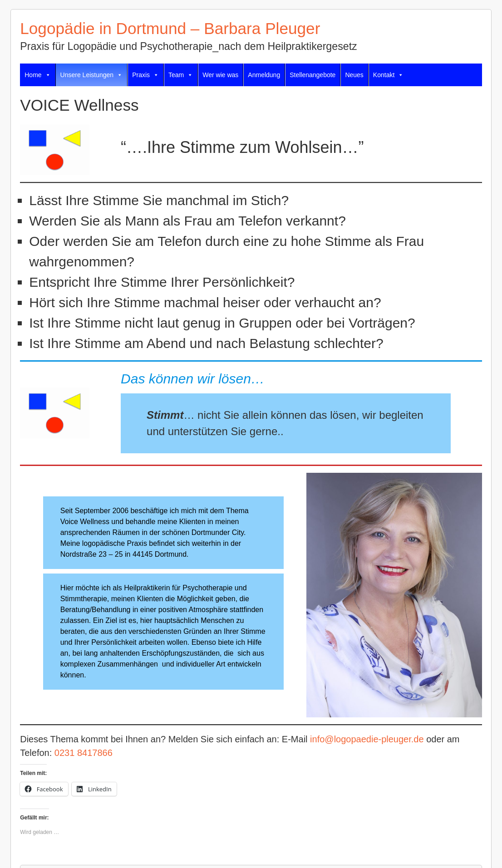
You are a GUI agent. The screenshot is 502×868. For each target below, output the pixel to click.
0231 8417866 (84, 753)
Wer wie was (220, 75)
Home (37, 75)
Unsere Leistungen (92, 75)
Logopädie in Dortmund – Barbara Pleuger (170, 28)
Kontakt (388, 75)
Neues (354, 75)
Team (181, 75)
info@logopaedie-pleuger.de (367, 739)
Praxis (145, 75)
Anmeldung (264, 75)
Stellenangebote (313, 75)
